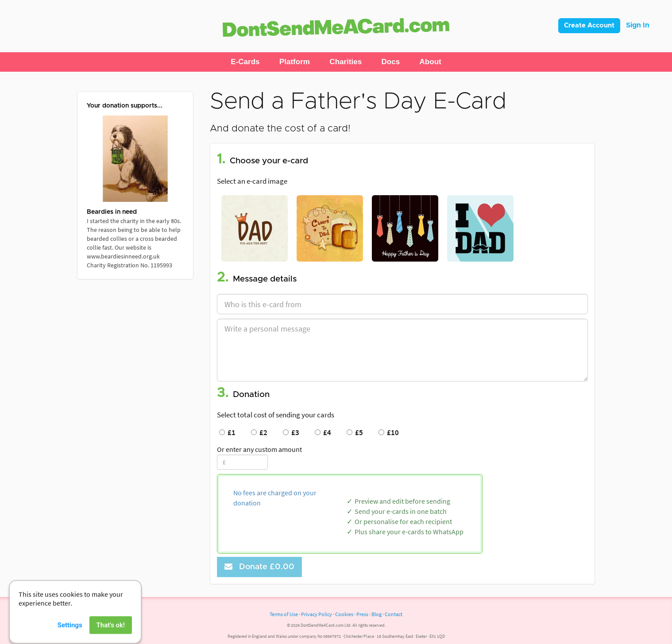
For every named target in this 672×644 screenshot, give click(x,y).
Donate (259, 567)
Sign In (638, 25)
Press (362, 614)
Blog (377, 614)
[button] (245, 62)
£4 (323, 432)
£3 (291, 432)
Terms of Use (284, 614)
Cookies (344, 614)
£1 (227, 432)
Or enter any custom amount (259, 449)
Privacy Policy (317, 614)
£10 (389, 432)
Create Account (589, 25)
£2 (259, 432)
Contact (394, 614)
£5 (355, 432)
